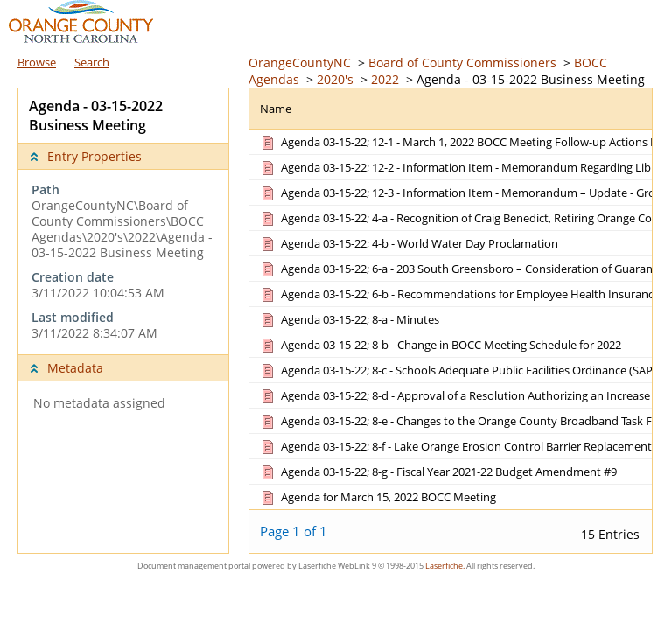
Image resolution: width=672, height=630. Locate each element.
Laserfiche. (445, 566)
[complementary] (123, 262)
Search (92, 62)
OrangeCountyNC (300, 63)
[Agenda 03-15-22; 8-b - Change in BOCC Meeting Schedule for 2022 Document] (440, 345)
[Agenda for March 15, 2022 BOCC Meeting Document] (377, 497)
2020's (335, 79)
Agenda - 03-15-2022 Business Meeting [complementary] (96, 115)
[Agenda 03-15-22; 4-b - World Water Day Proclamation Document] (408, 243)
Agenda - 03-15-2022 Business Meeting (531, 79)
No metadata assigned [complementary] (99, 403)
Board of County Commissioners (462, 63)
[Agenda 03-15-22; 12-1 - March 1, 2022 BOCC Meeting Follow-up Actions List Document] (463, 142)
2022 (385, 79)
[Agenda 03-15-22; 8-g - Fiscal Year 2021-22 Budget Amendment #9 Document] (437, 472)
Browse (37, 62)
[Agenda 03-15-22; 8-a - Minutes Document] (349, 319)
